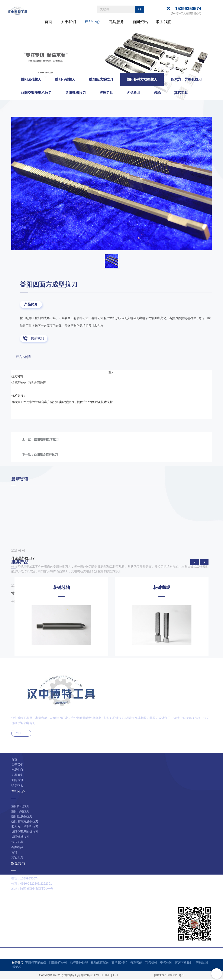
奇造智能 (136, 963)
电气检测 (166, 963)
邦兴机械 (151, 963)
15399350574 (188, 9)
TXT (115, 976)
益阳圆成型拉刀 (101, 79)
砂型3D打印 (119, 963)
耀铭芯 (17, 967)
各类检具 (133, 93)
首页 (48, 22)
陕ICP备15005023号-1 (169, 976)
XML (97, 976)
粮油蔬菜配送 (100, 963)
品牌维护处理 (79, 963)
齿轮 (157, 93)
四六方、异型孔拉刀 (186, 79)
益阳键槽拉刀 (75, 93)
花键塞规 (162, 588)
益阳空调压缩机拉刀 (36, 93)
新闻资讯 (140, 22)
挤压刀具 (106, 93)
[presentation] (195, 562)
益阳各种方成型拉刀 (198, 69)
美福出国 (202, 963)
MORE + (21, 734)
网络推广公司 (58, 963)
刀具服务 (116, 22)
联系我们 (164, 22)
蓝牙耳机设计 (184, 963)
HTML (106, 976)
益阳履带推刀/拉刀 (46, 440)
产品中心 (92, 22)
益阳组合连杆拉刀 (46, 455)
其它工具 (181, 93)
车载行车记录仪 (36, 963)
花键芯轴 (61, 588)
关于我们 (68, 22)
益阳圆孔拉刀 (31, 79)
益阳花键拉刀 (65, 79)
